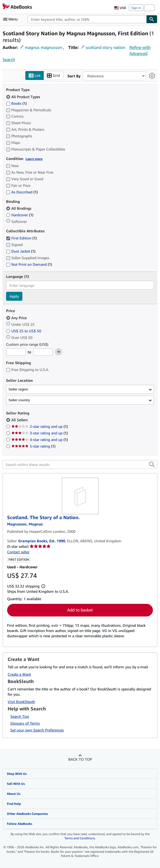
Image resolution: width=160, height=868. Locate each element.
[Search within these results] (80, 465)
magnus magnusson (43, 47)
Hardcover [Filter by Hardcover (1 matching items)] (20, 215)
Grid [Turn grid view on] (53, 76)
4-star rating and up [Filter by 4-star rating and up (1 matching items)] (40, 440)
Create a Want (19, 674)
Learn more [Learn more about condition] (34, 159)
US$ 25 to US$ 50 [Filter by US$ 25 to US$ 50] (24, 331)
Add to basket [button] (80, 610)
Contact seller (18, 552)
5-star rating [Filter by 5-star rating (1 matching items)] (33, 446)
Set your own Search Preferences (37, 730)
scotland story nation (105, 47)
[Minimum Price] (16, 352)
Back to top (80, 759)
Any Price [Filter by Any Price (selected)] (17, 318)
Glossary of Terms (25, 723)
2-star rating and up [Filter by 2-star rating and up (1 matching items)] (40, 427)
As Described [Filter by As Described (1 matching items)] (22, 192)
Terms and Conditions (80, 838)
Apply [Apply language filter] (14, 296)
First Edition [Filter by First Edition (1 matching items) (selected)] (21, 238)
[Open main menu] (12, 19)
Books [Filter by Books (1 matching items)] (16, 103)
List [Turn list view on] (35, 76)
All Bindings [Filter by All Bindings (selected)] (19, 209)
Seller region (18, 389)
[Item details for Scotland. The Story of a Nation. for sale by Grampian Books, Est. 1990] (80, 496)
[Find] (152, 19)
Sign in (136, 8)
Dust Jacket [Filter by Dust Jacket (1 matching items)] (21, 251)
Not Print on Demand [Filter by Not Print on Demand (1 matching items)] (29, 264)
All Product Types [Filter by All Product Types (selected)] (24, 97)
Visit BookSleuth (21, 702)
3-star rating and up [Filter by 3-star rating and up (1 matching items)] (40, 433)
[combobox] (87, 19)
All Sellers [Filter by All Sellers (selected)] (20, 420)
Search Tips (20, 716)
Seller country (19, 400)
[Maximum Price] (43, 352)
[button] (152, 465)
